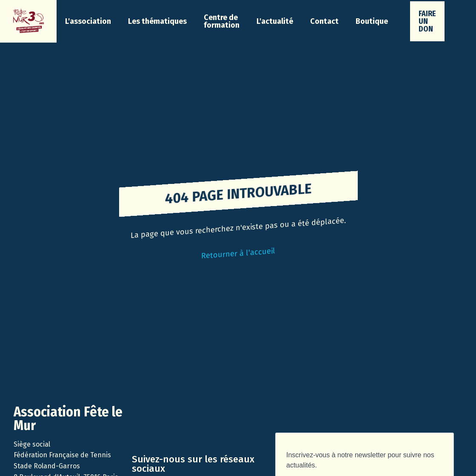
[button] (88, 21)
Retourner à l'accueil (238, 253)
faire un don (427, 21)
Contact (324, 21)
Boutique (372, 21)
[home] (28, 21)
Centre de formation (222, 21)
